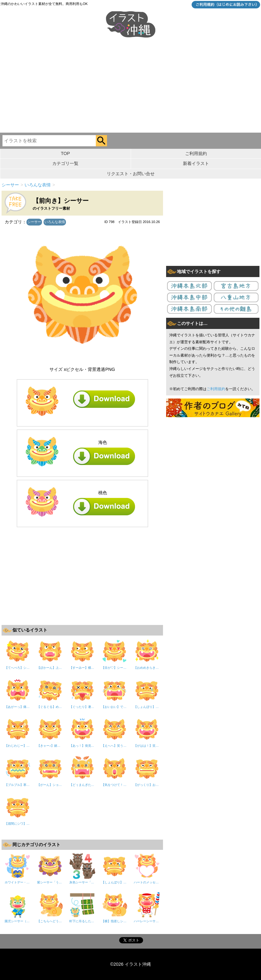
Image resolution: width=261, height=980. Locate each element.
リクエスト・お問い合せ (131, 174)
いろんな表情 (55, 222)
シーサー (34, 222)
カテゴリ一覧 (65, 163)
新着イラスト (196, 163)
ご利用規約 (196, 153)
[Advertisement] (130, 86)
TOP (65, 153)
